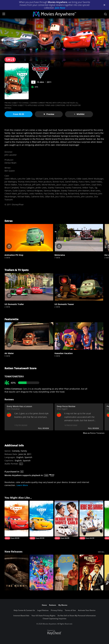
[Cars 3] (41, 520)
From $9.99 (19, 114)
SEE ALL (101, 552)
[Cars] (16, 520)
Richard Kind (73, 194)
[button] (29, 238)
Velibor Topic (88, 188)
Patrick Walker (11, 185)
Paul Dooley (49, 194)
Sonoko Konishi (73, 197)
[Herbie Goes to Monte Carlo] (66, 520)
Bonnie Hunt (58, 182)
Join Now (60, 8)
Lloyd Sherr (85, 185)
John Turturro (70, 179)
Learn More (22, 485)
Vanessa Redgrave (35, 191)
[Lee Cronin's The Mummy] (16, 573)
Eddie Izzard (82, 179)
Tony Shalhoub (25, 185)
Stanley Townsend (56, 188)
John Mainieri (84, 191)
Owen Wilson (10, 179)
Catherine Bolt (37, 197)
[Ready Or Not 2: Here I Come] (91, 573)
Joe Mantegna (11, 182)
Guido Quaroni (19, 191)
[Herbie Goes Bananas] (91, 520)
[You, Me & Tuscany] (66, 573)
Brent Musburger (96, 179)
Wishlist (79, 114)
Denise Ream (10, 163)
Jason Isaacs (62, 185)
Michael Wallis (24, 197)
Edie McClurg (61, 194)
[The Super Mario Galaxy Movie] (41, 573)
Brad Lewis (95, 191)
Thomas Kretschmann (27, 182)
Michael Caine (42, 179)
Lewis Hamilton (36, 194)
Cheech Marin (11, 194)
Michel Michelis (49, 185)
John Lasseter (11, 155)
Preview (49, 114)
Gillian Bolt (50, 197)
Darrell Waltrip (71, 182)
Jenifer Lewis (41, 188)
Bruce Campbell (12, 188)
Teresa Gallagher (27, 188)
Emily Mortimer (56, 179)
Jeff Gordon (23, 194)
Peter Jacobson (45, 182)
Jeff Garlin (36, 185)
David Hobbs (96, 182)
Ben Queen (10, 171)
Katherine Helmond (89, 194)
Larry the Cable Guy (26, 179)
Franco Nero (84, 182)
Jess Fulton (60, 197)
